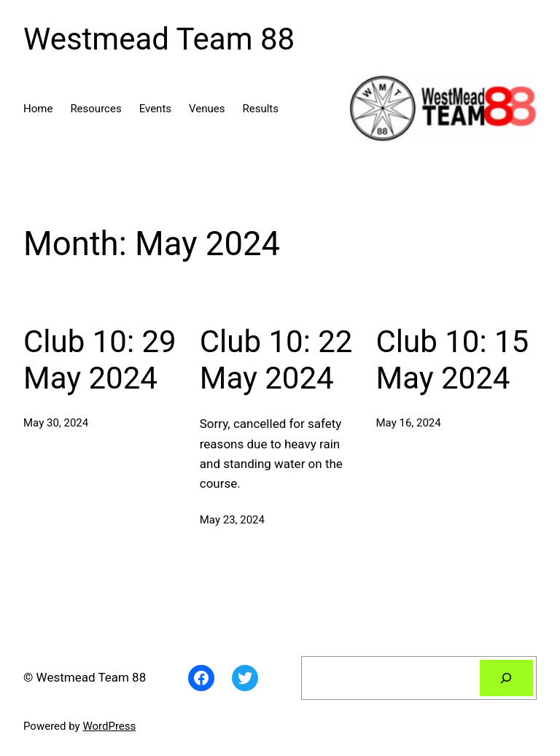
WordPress (109, 726)
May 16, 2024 (409, 423)
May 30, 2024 (56, 423)
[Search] (506, 678)
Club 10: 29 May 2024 (100, 360)
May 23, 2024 (232, 520)
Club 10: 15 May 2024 (453, 360)
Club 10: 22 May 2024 (276, 360)
